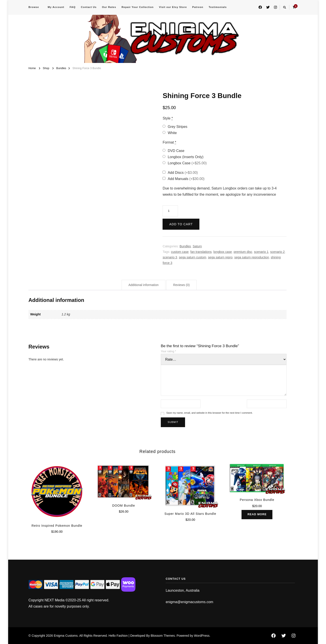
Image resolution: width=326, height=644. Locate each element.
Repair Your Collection (138, 7)
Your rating (168, 351)
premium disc (243, 252)
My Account (56, 7)
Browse (34, 7)
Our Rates (109, 7)
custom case (180, 252)
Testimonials (218, 7)
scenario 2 (277, 252)
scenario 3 (170, 257)
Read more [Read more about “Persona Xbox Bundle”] (257, 515)
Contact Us (89, 7)
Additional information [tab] (143, 285)
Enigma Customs (66, 636)
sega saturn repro (220, 257)
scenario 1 (261, 252)
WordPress (202, 636)
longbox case (223, 252)
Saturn (197, 246)
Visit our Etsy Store (173, 7)
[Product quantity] (170, 211)
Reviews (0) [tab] (181, 285)
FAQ (73, 7)
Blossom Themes (163, 636)
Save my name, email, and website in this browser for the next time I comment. (210, 413)
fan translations (201, 252)
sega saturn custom (193, 257)
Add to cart (181, 224)
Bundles (185, 246)
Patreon (198, 7)
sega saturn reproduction (252, 257)
